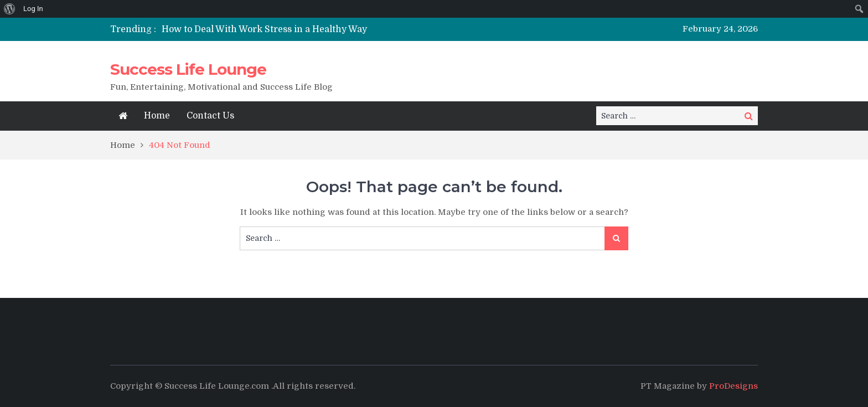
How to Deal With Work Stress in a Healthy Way (264, 29)
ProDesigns (733, 386)
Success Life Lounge (188, 69)
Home (157, 116)
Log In (33, 9)
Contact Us (210, 116)
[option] (330, 29)
